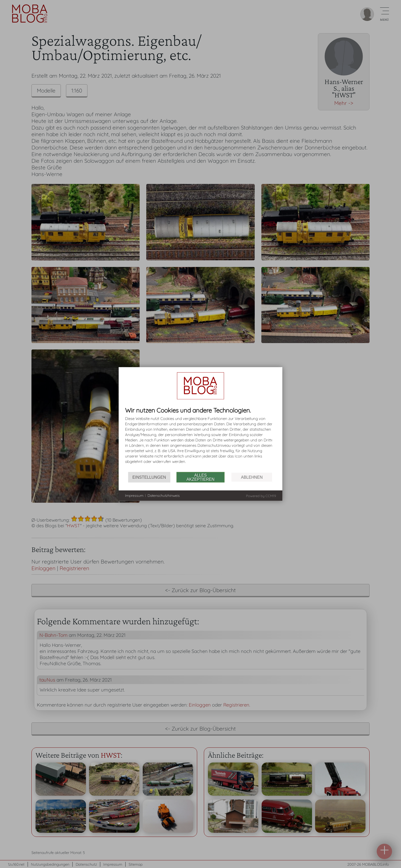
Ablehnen (252, 477)
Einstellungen (149, 477)
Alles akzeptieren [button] (200, 477)
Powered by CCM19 (261, 496)
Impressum (134, 495)
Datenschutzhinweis (164, 495)
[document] (201, 439)
